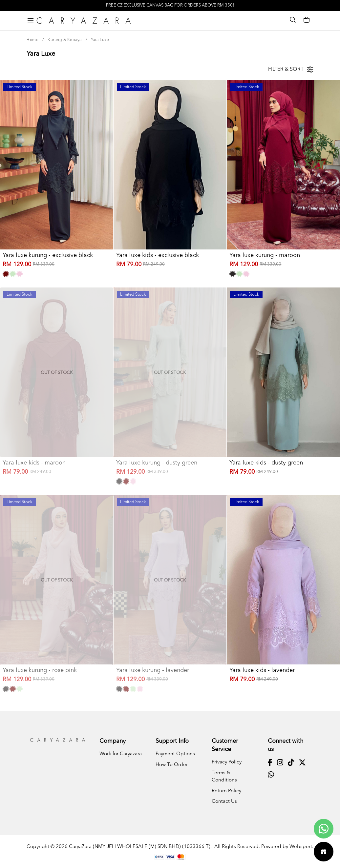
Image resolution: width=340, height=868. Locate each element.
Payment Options (175, 754)
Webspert (301, 847)
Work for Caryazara (121, 754)
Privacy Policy (227, 762)
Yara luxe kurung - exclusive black (48, 255)
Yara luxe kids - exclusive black (158, 255)
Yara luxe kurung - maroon (265, 255)
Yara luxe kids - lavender (262, 670)
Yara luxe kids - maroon (34, 463)
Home (32, 40)
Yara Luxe (100, 40)
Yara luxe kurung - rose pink (40, 670)
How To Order (172, 765)
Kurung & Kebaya (65, 40)
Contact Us (224, 802)
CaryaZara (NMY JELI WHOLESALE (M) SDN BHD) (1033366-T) (140, 847)
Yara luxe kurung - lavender (153, 670)
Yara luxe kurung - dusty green (157, 463)
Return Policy (226, 791)
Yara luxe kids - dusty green (266, 463)
